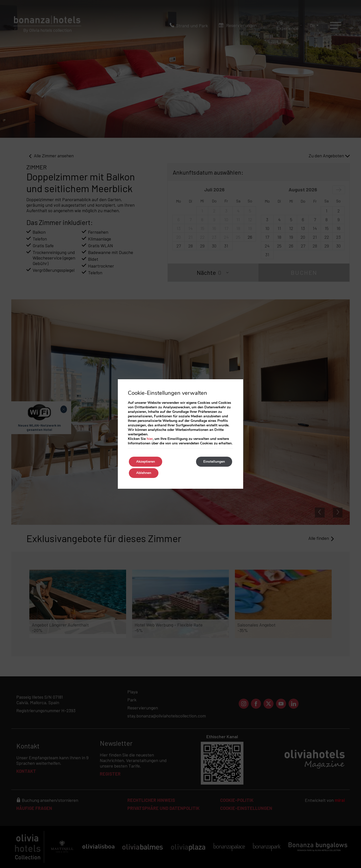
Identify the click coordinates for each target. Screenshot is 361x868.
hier (150, 439)
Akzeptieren (146, 462)
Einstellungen (214, 462)
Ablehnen (144, 473)
